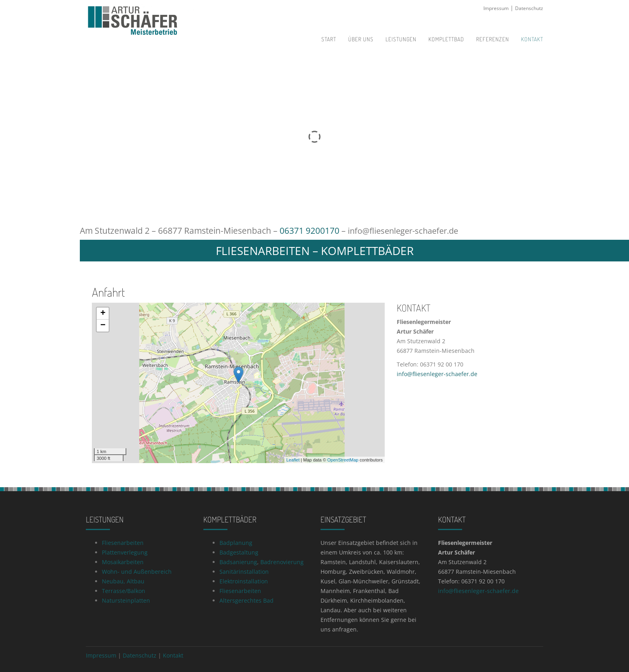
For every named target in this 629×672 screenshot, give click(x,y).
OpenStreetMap (343, 459)
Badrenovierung (282, 562)
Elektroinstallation (244, 581)
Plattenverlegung (125, 552)
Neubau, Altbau (123, 581)
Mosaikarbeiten (123, 562)
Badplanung (236, 542)
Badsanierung (238, 562)
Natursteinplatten (126, 600)
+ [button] (103, 313)
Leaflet (293, 459)
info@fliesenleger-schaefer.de (407, 231)
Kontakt (173, 655)
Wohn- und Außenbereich (137, 571)
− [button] (103, 325)
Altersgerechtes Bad (247, 600)
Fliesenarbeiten (123, 542)
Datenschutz (529, 8)
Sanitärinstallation (244, 571)
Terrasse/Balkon (124, 590)
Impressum (496, 8)
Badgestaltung (239, 552)
